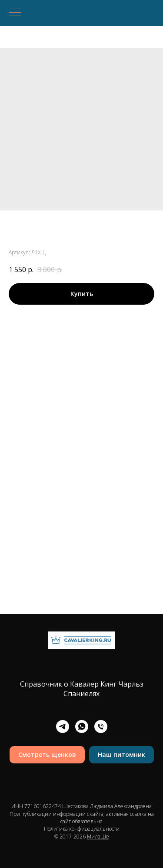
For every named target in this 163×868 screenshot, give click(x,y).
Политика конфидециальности (82, 829)
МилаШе (98, 837)
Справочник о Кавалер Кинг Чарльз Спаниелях (82, 689)
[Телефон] (101, 727)
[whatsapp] (82, 727)
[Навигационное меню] (15, 13)
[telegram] (63, 727)
